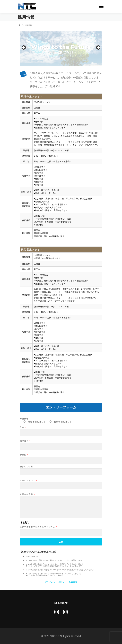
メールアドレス (61, 483)
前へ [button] (24, 48)
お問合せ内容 (61, 506)
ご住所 (61, 458)
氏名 (61, 430)
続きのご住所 (61, 469)
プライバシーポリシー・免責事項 (61, 582)
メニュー (101, 6)
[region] (61, 48)
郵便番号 (61, 444)
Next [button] (98, 48)
